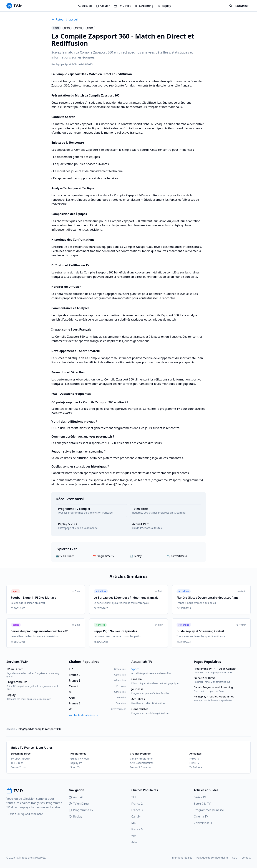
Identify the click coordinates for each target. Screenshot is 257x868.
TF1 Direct (17, 763)
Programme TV (81, 810)
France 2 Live (18, 767)
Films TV (194, 763)
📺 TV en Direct (65, 556)
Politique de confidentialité (212, 858)
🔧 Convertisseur (177, 556)
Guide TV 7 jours (80, 759)
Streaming (144, 6)
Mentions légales (182, 858)
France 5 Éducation (141, 767)
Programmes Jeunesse (209, 810)
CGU (235, 858)
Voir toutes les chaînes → (84, 715)
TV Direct (122, 6)
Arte (134, 842)
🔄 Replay (136, 556)
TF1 (134, 797)
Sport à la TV (202, 804)
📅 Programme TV (103, 556)
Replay (164, 6)
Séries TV (200, 797)
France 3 (137, 810)
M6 (133, 823)
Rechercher (239, 6)
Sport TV (75, 767)
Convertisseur (203, 823)
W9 (133, 836)
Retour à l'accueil (65, 19)
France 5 (137, 829)
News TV (195, 759)
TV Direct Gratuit (21, 759)
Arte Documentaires (142, 763)
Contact (246, 858)
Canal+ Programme (141, 759)
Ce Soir (103, 6)
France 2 (137, 804)
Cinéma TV (201, 816)
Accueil (85, 6)
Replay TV (76, 763)
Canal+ (136, 816)
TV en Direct (79, 804)
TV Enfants (196, 767)
